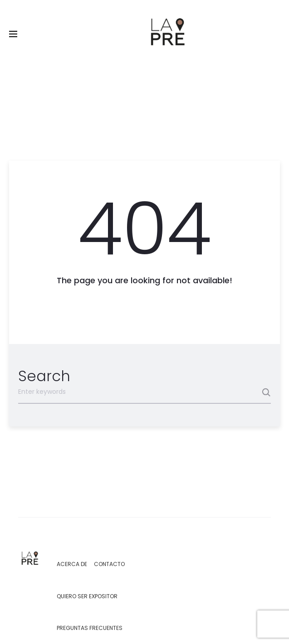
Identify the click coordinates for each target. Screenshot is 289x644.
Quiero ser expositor (87, 596)
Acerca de (72, 564)
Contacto (109, 564)
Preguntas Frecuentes (90, 628)
